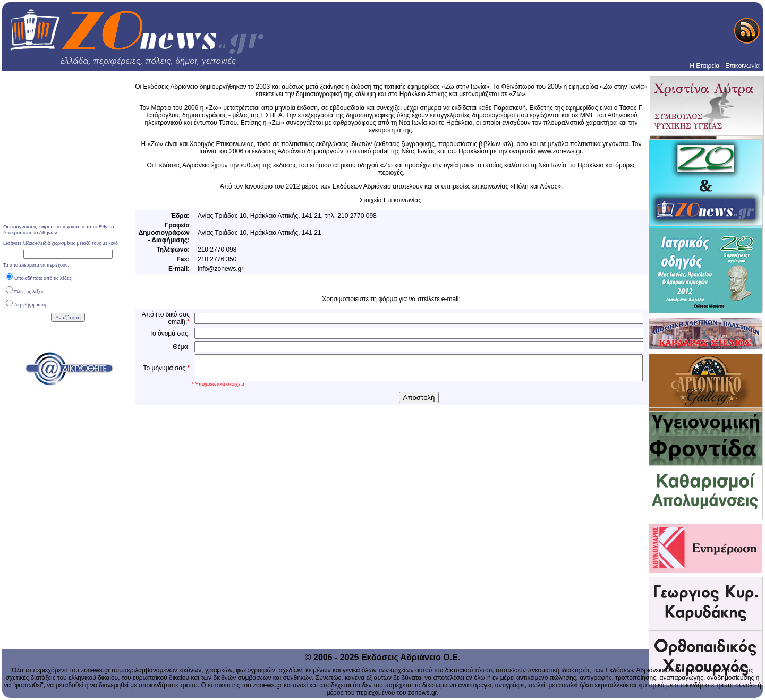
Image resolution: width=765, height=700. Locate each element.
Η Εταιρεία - (706, 66)
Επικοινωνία (742, 66)
